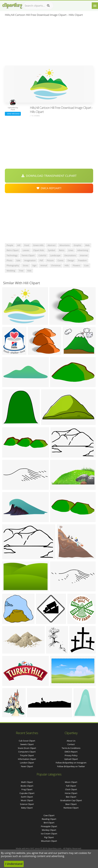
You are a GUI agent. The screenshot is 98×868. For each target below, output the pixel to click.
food (27, 245)
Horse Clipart (71, 793)
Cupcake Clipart (27, 793)
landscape (55, 255)
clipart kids (39, 250)
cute (86, 265)
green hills (38, 245)
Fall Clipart (71, 786)
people (10, 245)
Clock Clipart (71, 789)
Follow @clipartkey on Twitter (71, 766)
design (71, 260)
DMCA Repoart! (49, 188)
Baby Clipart (27, 808)
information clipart (27, 759)
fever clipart (27, 766)
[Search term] (38, 6)
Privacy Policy (71, 755)
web (87, 245)
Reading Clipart (49, 819)
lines (71, 250)
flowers (76, 265)
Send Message (13, 114)
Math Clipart (27, 782)
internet (84, 255)
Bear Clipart (71, 804)
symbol (52, 250)
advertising (83, 250)
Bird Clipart (49, 823)
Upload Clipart (71, 759)
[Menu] (95, 6)
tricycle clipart (27, 755)
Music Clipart (27, 800)
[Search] (48, 6)
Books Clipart (27, 786)
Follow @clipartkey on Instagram (71, 763)
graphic (77, 245)
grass (26, 265)
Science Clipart (27, 804)
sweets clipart (27, 744)
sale (18, 260)
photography (13, 265)
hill (19, 245)
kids (29, 271)
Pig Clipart (49, 837)
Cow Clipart (49, 815)
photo (9, 260)
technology (12, 255)
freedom (82, 260)
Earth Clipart (27, 797)
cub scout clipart (27, 741)
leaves (26, 250)
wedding (11, 271)
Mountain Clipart (49, 841)
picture (50, 260)
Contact (71, 744)
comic (61, 260)
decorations (70, 255)
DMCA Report (71, 752)
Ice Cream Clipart (49, 834)
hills (67, 265)
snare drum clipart (27, 748)
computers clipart (27, 752)
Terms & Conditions (71, 748)
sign (34, 265)
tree (21, 271)
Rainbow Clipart (71, 808)
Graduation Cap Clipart (71, 800)
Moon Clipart (71, 782)
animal (44, 265)
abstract (52, 245)
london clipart (27, 763)
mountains (65, 245)
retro (62, 250)
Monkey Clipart (49, 830)
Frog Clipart (27, 789)
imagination (30, 260)
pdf (41, 260)
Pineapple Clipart (49, 826)
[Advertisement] (49, 42)
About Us (71, 741)
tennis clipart (28, 255)
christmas (56, 265)
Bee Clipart (71, 797)
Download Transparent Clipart (49, 176)
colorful (42, 255)
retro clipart (13, 250)
